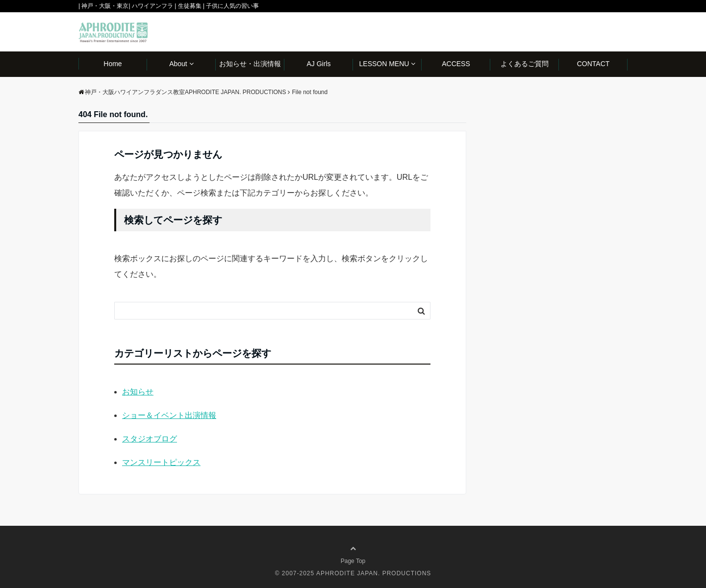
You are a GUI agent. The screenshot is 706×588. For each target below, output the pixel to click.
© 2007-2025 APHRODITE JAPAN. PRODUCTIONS (353, 573)
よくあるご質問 (525, 64)
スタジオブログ (150, 439)
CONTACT (593, 64)
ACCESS (456, 64)
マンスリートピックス (161, 462)
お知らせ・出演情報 (250, 64)
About (178, 64)
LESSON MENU (384, 64)
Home (113, 64)
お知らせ (138, 392)
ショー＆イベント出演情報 (169, 415)
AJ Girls (319, 64)
